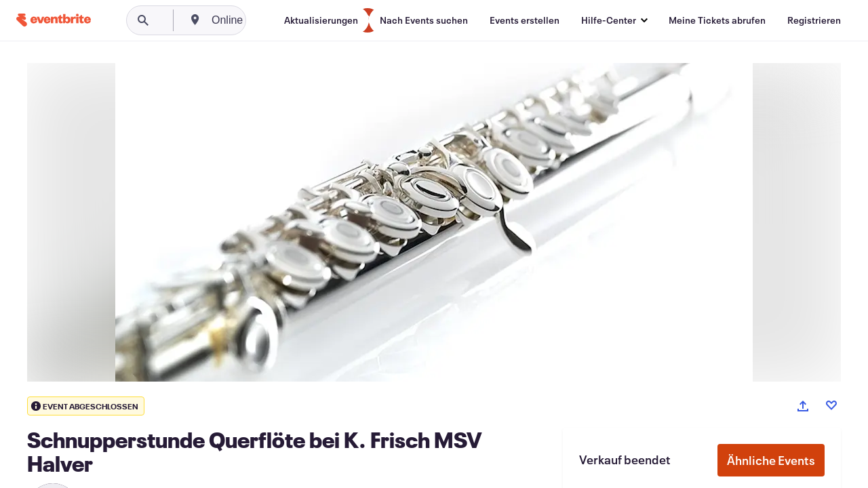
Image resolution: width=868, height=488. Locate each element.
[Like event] (831, 405)
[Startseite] (54, 20)
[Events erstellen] (525, 20)
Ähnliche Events (771, 460)
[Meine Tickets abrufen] (717, 20)
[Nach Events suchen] (424, 20)
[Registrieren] (814, 20)
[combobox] (279, 20)
